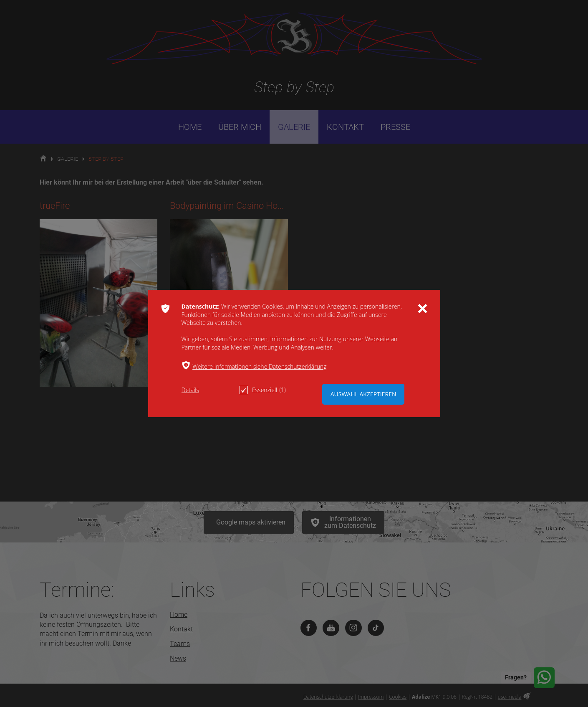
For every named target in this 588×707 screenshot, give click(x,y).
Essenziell (263, 390)
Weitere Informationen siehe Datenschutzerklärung (259, 366)
